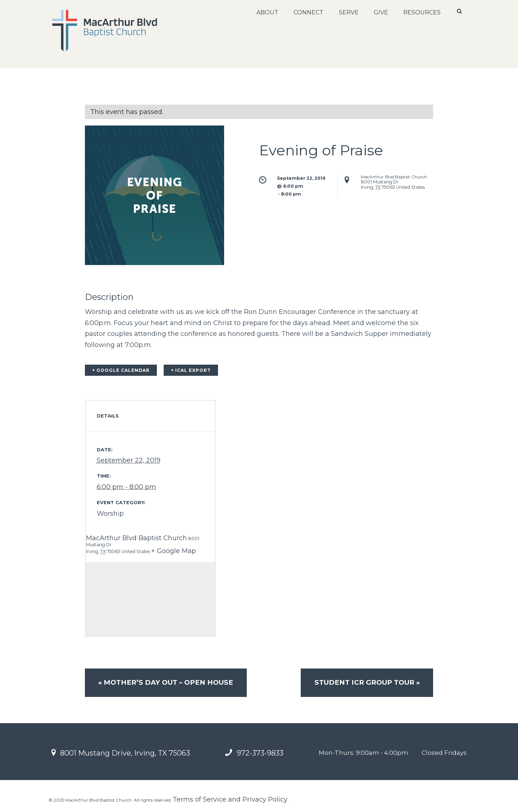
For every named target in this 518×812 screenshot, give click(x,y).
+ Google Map (174, 551)
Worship (110, 514)
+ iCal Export (191, 370)
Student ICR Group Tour (367, 682)
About (267, 12)
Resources (422, 12)
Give (381, 12)
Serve (348, 12)
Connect (308, 12)
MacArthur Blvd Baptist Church (137, 538)
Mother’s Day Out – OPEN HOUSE (166, 682)
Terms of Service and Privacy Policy (230, 799)
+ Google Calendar (121, 370)
